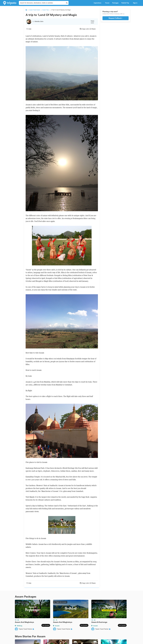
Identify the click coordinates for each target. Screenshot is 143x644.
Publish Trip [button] (126, 3)
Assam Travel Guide (35, 10)
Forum (107, 3)
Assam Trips (46, 10)
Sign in (135, 3)
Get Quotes (46, 625)
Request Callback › (116, 18)
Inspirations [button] (98, 3)
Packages (115, 3)
